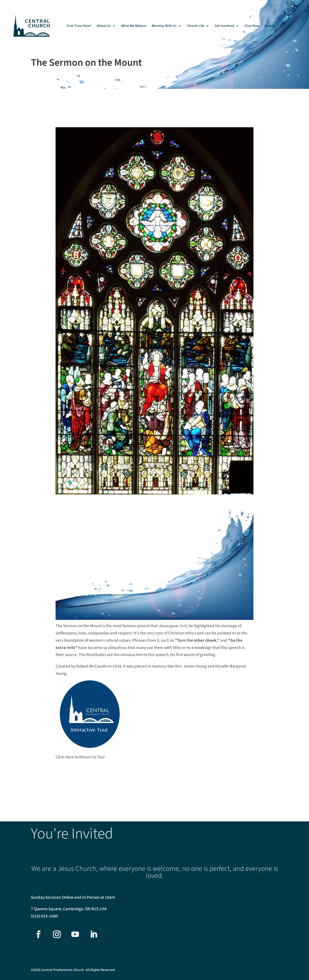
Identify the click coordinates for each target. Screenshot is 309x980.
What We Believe (134, 26)
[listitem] (178, 173)
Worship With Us (164, 26)
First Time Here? (79, 26)
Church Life (196, 26)
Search (270, 26)
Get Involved (224, 26)
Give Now (252, 26)
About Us (104, 26)
